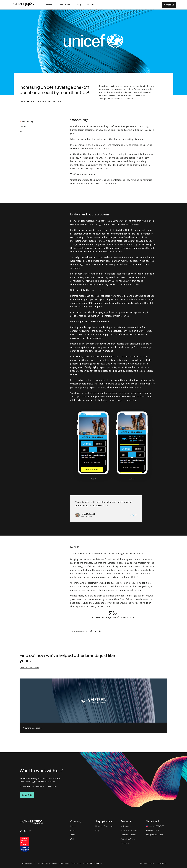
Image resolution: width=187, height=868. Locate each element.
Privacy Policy (162, 863)
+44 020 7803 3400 (157, 826)
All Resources (126, 826)
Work (72, 839)
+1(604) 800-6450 (153, 831)
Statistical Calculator (129, 835)
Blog (79, 5)
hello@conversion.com (155, 835)
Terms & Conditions (148, 863)
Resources (92, 5)
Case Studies (64, 5)
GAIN (100, 863)
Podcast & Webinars (129, 839)
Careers (73, 826)
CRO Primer (125, 843)
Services (48, 5)
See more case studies (29, 668)
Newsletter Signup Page (104, 826)
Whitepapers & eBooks (130, 831)
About (72, 831)
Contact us (169, 5)
